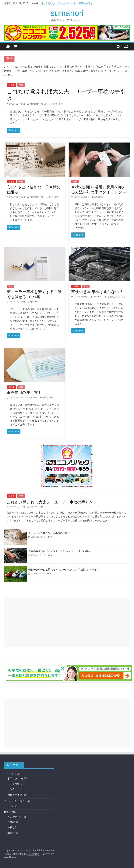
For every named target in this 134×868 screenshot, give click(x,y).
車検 (21, 85)
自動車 (12, 85)
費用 (45, 397)
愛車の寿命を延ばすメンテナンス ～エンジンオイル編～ (59, 551)
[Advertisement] (67, 623)
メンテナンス (15, 817)
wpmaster (34, 104)
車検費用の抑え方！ (24, 393)
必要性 (111, 297)
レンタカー (14, 789)
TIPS (10, 806)
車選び (11, 833)
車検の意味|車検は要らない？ (97, 292)
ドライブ (9, 774)
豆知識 (11, 822)
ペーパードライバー (15, 801)
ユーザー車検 (51, 104)
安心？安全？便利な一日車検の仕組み (49, 533)
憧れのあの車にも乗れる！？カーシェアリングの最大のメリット (64, 570)
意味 (118, 297)
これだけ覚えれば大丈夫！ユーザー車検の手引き (66, 3)
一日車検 (49, 197)
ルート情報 (14, 784)
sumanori (67, 13)
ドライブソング (16, 778)
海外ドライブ (15, 795)
